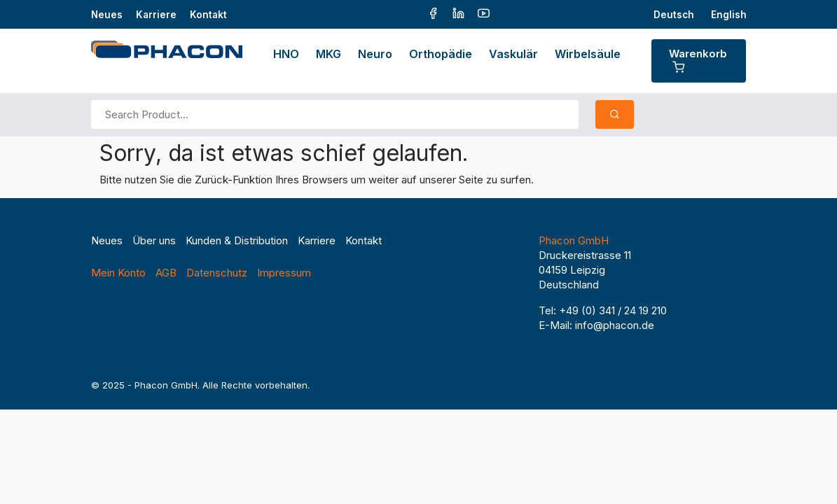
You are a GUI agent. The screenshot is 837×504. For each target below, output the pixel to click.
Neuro (375, 54)
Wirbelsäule (588, 54)
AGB (166, 273)
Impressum (284, 273)
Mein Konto (118, 273)
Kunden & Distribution (237, 240)
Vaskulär (513, 54)
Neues (107, 15)
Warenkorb (698, 60)
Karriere (156, 15)
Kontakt (208, 15)
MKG (328, 54)
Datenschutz (217, 273)
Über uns (154, 240)
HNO (286, 54)
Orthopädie (441, 54)
